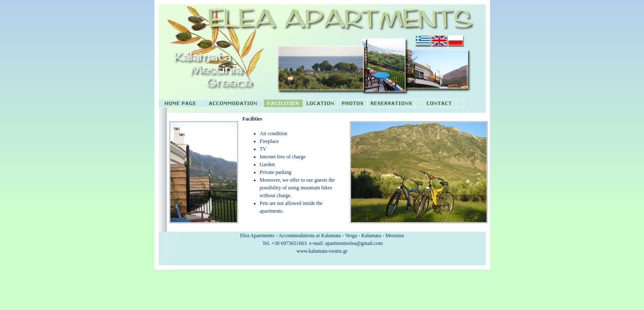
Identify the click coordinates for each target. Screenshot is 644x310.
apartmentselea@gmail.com (354, 243)
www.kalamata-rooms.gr (322, 251)
